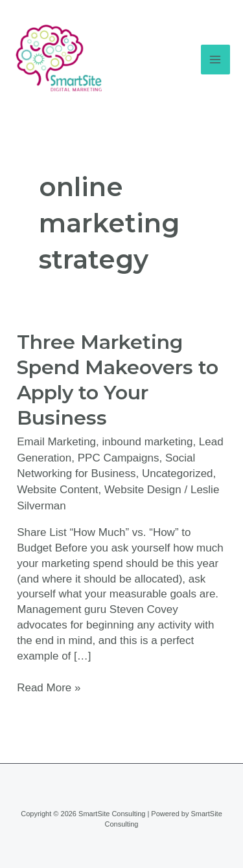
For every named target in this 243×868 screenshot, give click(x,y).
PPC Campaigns (119, 458)
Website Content (57, 490)
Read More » (49, 687)
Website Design (143, 490)
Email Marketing (56, 442)
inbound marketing (148, 442)
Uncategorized (178, 473)
